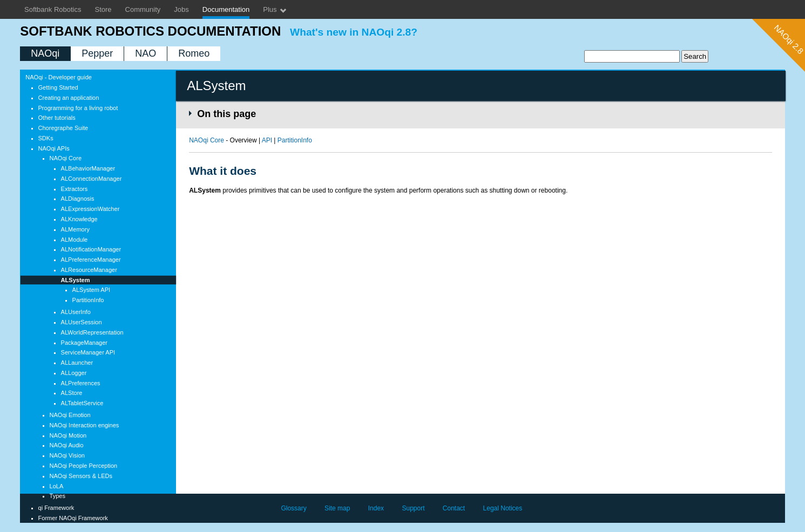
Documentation (226, 9)
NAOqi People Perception (84, 466)
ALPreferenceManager (91, 260)
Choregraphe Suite (63, 128)
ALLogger (74, 373)
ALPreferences (81, 383)
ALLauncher (77, 363)
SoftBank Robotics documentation (150, 31)
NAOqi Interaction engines (84, 425)
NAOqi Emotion (70, 415)
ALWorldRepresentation (92, 332)
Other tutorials (57, 118)
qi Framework (56, 508)
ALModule (75, 240)
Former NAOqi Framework (73, 518)
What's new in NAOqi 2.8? (354, 32)
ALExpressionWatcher (90, 209)
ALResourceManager (89, 270)
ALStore (72, 393)
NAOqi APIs (54, 148)
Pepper (97, 53)
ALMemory (75, 229)
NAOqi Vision (67, 455)
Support (413, 508)
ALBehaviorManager (88, 168)
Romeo (194, 53)
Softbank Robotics (53, 9)
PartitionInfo (88, 300)
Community (143, 9)
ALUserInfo (76, 312)
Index (376, 508)
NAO (146, 53)
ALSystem (76, 280)
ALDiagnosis (78, 199)
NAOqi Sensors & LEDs (81, 476)
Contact (454, 508)
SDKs (46, 138)
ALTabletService (82, 403)
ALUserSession (82, 322)
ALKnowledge (79, 219)
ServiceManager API (88, 352)
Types (57, 496)
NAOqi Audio (67, 445)
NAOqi (45, 53)
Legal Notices (503, 508)
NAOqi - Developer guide (59, 77)
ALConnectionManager (92, 179)
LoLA (57, 486)
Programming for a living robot (78, 108)
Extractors (75, 189)
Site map (337, 508)
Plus (275, 10)
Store (103, 9)
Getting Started (58, 87)
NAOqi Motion (68, 435)
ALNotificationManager (91, 249)
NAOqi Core (66, 158)
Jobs (181, 9)
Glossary (293, 508)
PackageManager (84, 343)
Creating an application (69, 98)
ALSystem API (92, 290)
